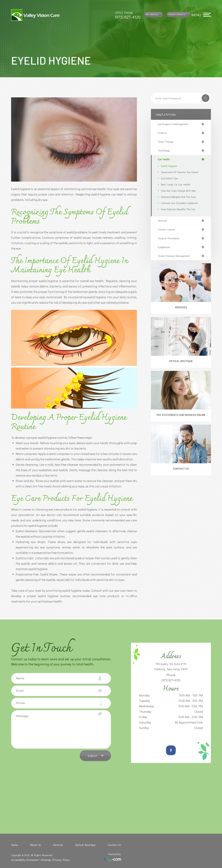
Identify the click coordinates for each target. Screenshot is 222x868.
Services (181, 311)
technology (164, 152)
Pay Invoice (152, 14)
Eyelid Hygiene (170, 168)
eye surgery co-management (175, 124)
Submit (92, 756)
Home (14, 845)
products (163, 133)
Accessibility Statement (24, 859)
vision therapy (166, 142)
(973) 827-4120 (128, 17)
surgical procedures (170, 241)
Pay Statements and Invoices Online (181, 421)
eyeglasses (164, 250)
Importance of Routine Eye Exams (182, 174)
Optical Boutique (181, 365)
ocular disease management (175, 259)
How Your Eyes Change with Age (180, 192)
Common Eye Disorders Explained (181, 205)
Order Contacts (177, 14)
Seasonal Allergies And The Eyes (180, 198)
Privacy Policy (57, 859)
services (163, 222)
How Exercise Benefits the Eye (180, 211)
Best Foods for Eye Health (178, 186)
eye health (164, 161)
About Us (36, 845)
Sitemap (43, 859)
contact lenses (167, 231)
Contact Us (181, 477)
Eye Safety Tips (170, 180)
